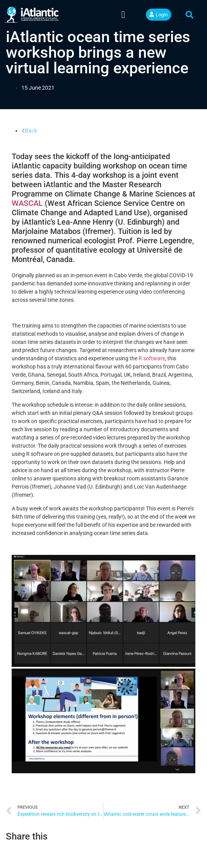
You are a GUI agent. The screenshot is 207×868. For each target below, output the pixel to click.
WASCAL (27, 203)
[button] (123, 15)
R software (152, 358)
